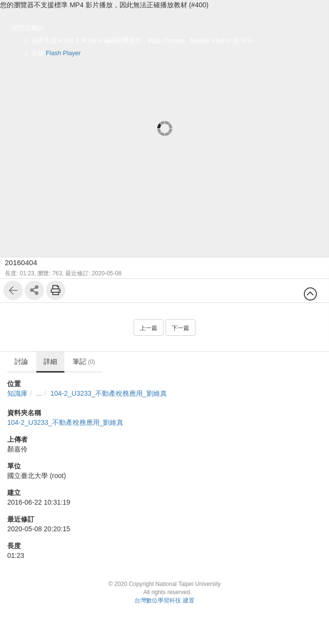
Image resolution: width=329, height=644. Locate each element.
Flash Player (63, 53)
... (39, 393)
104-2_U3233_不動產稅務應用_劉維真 (108, 393)
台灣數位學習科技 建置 (164, 600)
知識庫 (17, 393)
